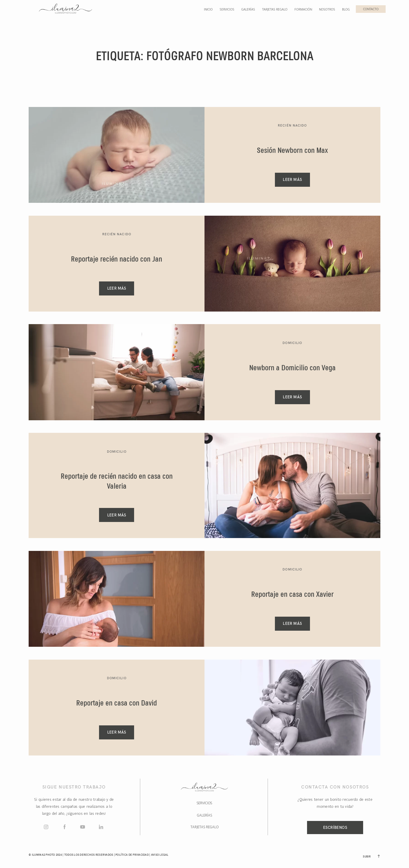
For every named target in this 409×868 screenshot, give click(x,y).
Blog (346, 9)
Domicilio (292, 343)
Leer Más (292, 179)
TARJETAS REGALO (204, 827)
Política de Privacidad (132, 855)
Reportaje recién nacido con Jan (117, 260)
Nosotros (327, 9)
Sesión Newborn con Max (292, 151)
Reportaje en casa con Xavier (292, 595)
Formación (303, 9)
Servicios (227, 9)
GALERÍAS (204, 815)
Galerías (248, 9)
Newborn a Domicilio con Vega (292, 368)
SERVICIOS (204, 803)
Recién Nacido (292, 125)
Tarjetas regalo (275, 9)
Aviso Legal (160, 855)
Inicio (208, 9)
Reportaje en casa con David (117, 703)
